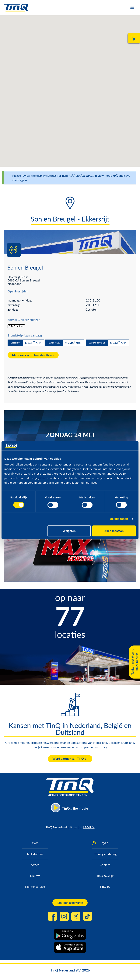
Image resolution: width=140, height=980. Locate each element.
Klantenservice (35, 886)
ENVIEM (89, 827)
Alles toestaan (114, 531)
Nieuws (35, 876)
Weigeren (69, 531)
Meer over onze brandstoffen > (33, 355)
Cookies (105, 865)
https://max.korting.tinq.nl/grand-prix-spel (70, 547)
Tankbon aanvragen (70, 903)
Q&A (105, 843)
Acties (35, 865)
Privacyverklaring (105, 854)
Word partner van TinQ (68, 758)
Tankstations (35, 854)
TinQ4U (105, 886)
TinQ (35, 843)
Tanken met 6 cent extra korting (134, 662)
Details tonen (119, 519)
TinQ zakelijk (105, 876)
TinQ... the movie (75, 808)
